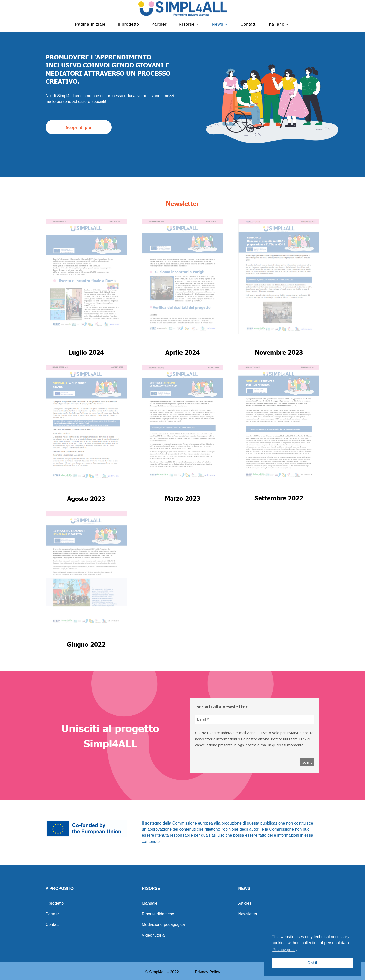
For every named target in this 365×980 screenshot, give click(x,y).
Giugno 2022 (86, 644)
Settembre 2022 (279, 498)
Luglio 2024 (86, 352)
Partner (159, 24)
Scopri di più (79, 127)
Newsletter (248, 914)
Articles (245, 904)
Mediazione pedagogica (163, 925)
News (218, 24)
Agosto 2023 (86, 498)
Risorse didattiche (158, 914)
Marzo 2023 (182, 498)
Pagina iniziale (90, 24)
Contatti (249, 24)
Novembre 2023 (279, 352)
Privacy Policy (208, 972)
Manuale (150, 904)
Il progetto (129, 24)
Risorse (187, 24)
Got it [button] (312, 963)
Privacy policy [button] (285, 950)
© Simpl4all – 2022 (162, 972)
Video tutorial (154, 935)
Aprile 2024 (182, 352)
